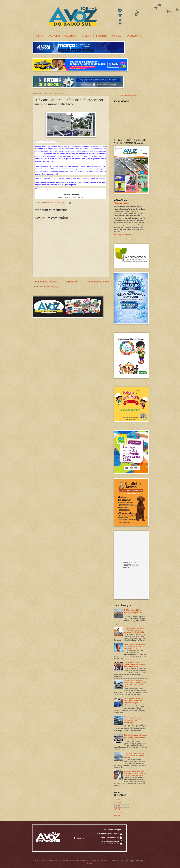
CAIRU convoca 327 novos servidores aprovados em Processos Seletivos (134, 612)
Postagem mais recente (44, 282)
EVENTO (117, 806)
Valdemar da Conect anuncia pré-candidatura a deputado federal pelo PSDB (134, 646)
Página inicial (71, 282)
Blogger (90, 863)
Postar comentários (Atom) (48, 287)
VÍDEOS (86, 36)
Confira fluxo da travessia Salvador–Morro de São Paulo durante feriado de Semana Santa (135, 684)
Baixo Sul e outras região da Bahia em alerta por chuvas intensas (134, 755)
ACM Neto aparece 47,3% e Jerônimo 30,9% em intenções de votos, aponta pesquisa (135, 773)
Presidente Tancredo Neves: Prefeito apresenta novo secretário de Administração (134, 630)
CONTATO (132, 36)
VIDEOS (117, 815)
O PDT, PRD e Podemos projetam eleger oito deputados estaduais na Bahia (135, 664)
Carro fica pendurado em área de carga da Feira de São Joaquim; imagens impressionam (135, 720)
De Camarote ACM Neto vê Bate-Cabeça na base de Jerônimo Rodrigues (134, 701)
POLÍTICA (71, 36)
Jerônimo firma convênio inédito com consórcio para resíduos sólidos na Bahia (135, 737)
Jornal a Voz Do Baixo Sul (128, 95)
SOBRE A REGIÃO (123, 203)
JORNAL (117, 36)
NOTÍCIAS (54, 36)
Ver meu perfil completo (122, 235)
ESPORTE (101, 36)
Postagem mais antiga (98, 282)
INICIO (39, 36)
